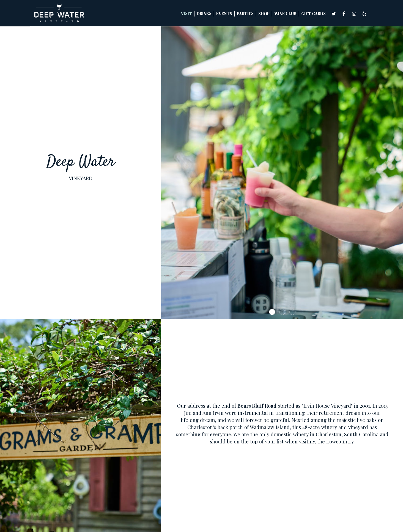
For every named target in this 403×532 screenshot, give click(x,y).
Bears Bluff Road (257, 406)
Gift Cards (313, 14)
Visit (187, 14)
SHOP (264, 14)
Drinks (204, 14)
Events (224, 14)
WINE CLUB (285, 14)
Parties (245, 14)
